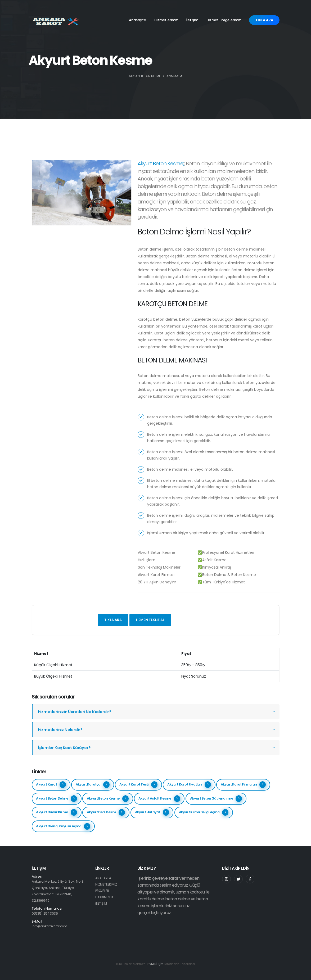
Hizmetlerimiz (166, 20)
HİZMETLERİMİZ (107, 884)
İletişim (192, 20)
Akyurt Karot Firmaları (243, 785)
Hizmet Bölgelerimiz (224, 20)
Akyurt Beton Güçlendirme (216, 799)
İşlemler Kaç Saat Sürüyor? (66, 748)
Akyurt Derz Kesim (106, 812)
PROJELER (103, 891)
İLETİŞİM (101, 903)
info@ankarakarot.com (51, 926)
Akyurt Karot (51, 785)
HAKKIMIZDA (105, 897)
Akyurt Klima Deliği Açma (204, 812)
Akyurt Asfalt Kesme (159, 799)
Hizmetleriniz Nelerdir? (61, 730)
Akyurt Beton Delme (57, 799)
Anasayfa (138, 20)
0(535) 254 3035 (46, 913)
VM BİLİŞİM (156, 964)
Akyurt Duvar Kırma (57, 812)
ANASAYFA (174, 76)
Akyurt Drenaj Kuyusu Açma (63, 826)
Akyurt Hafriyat (152, 812)
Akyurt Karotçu (93, 785)
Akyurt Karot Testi (139, 785)
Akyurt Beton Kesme (108, 799)
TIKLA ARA (264, 20)
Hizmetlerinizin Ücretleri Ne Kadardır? (77, 712)
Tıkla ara (113, 620)
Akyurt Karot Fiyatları (189, 785)
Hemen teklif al (150, 620)
